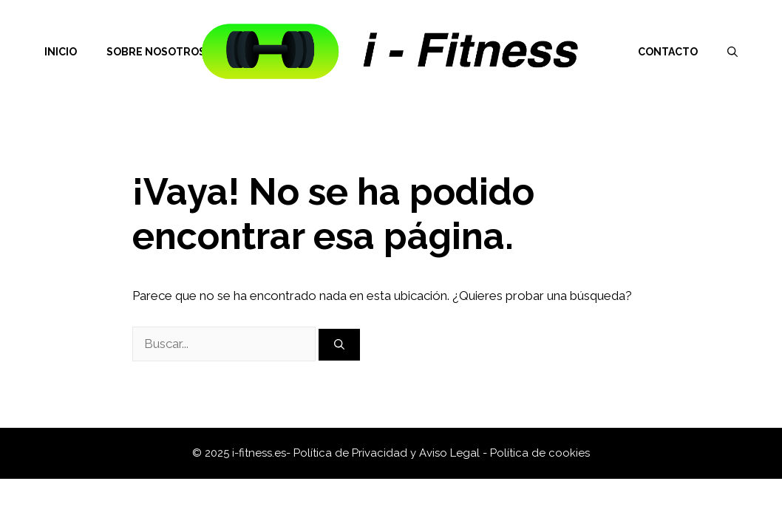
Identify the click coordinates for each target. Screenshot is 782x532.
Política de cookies (540, 453)
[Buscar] (339, 345)
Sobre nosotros (156, 52)
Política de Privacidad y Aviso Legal (388, 453)
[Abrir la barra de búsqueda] (732, 52)
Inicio (61, 52)
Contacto (668, 52)
